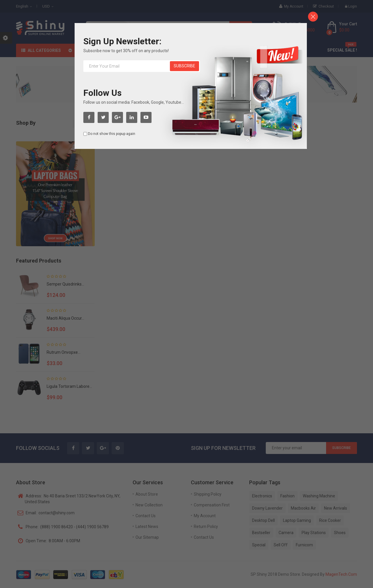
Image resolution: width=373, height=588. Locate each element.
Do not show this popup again (112, 134)
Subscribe (184, 66)
